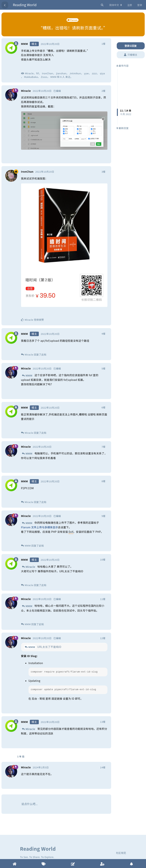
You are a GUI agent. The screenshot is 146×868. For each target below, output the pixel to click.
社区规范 (121, 853)
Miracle (30, 567)
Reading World (25, 5)
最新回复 (123, 128)
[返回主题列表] (5, 5)
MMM (29, 375)
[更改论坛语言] (116, 5)
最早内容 (123, 66)
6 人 (62, 77)
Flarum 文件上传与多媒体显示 (40, 527)
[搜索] (102, 5)
